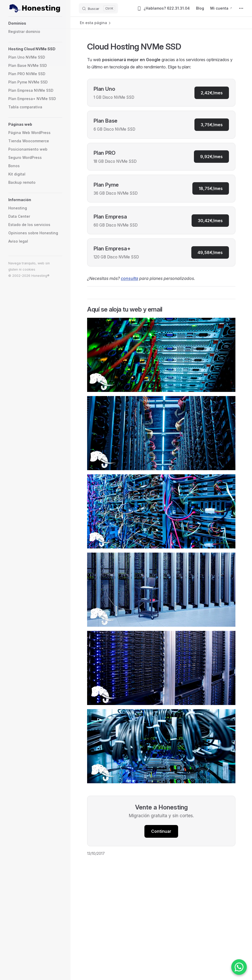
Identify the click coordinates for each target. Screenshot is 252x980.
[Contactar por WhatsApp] (239, 967)
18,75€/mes (211, 188)
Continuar (161, 831)
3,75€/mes (212, 125)
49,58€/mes (210, 252)
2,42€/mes (212, 93)
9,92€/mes (211, 157)
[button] (34, 23)
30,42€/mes (210, 221)
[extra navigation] (241, 8)
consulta (129, 278)
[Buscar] (98, 8)
